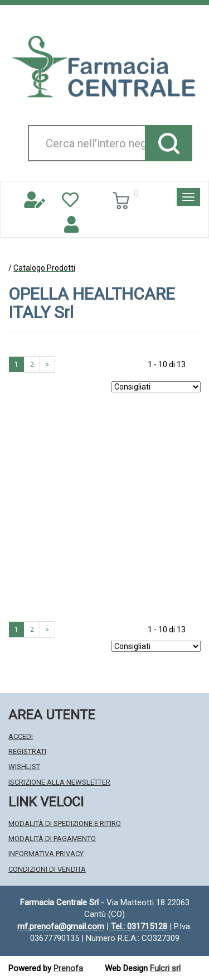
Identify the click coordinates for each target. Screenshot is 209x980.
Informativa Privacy (46, 854)
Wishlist (24, 767)
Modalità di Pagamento (52, 839)
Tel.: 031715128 (139, 926)
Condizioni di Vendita (47, 869)
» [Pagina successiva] (47, 364)
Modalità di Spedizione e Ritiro (65, 823)
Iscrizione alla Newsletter (59, 782)
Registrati (27, 751)
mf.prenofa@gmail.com (61, 926)
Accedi (21, 736)
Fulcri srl (165, 968)
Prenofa (68, 968)
